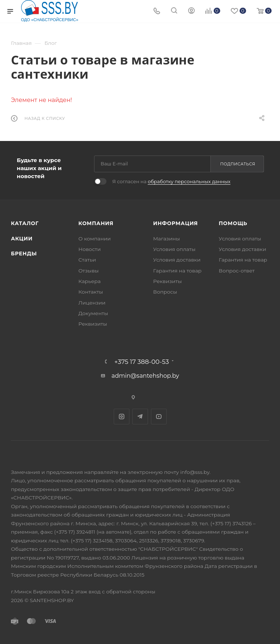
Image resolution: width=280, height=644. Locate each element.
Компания (96, 223)
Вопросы (165, 292)
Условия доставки (177, 260)
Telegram (140, 417)
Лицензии (92, 303)
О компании (95, 239)
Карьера (90, 281)
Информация (176, 223)
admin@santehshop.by (145, 376)
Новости (90, 249)
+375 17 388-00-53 (142, 362)
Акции (22, 239)
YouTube (159, 417)
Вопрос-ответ (237, 271)
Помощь (233, 223)
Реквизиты (93, 324)
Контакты (91, 292)
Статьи (87, 260)
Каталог (25, 223)
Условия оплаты (174, 249)
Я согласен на (171, 181)
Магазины (166, 239)
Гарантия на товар (177, 271)
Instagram (122, 417)
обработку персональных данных (189, 181)
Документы (93, 313)
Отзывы (89, 271)
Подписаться (238, 164)
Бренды (24, 254)
